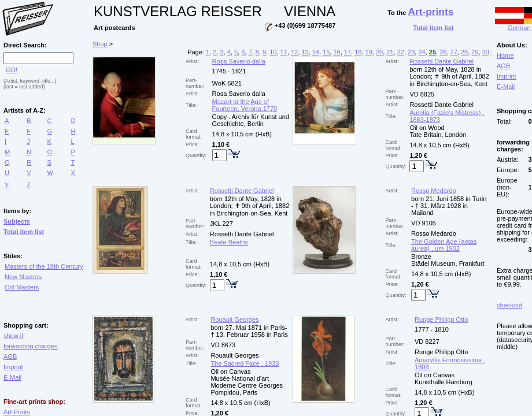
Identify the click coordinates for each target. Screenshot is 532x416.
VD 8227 (427, 341)
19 (369, 52)
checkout (509, 305)
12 (294, 52)
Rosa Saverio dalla (239, 61)
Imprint (13, 367)
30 (486, 52)
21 (390, 52)
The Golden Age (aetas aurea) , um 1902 (444, 245)
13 (305, 52)
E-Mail (12, 377)
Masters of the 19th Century (44, 266)
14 (316, 52)
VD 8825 (422, 94)
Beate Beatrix (229, 242)
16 (337, 52)
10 (273, 52)
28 (464, 52)
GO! (12, 70)
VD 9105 (424, 223)
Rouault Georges (234, 320)
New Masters (23, 277)
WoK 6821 (227, 83)
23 (411, 52)
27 (454, 52)
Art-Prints (17, 412)
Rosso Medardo (434, 191)
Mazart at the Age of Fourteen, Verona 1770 (245, 105)
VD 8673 (223, 345)
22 (401, 52)
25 (433, 52)
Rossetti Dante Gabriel (442, 61)
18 (358, 52)
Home (505, 55)
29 (475, 52)
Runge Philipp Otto (441, 320)
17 (348, 52)
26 (443, 52)
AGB (10, 356)
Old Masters (22, 287)
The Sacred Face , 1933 (245, 363)
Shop (100, 44)
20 (379, 52)
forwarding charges (31, 346)
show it (13, 336)
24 (422, 52)
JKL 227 (221, 224)
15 (326, 52)
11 (284, 52)
